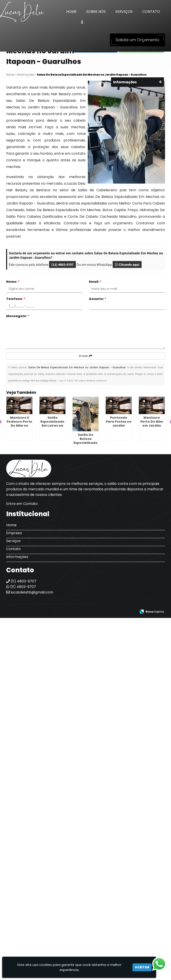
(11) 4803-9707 (62, 264)
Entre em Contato (22, 504)
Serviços (124, 12)
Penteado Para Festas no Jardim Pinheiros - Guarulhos (119, 426)
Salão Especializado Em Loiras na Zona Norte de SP (53, 426)
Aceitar (142, 967)
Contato (151, 12)
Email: (95, 282)
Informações (17, 557)
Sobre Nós (96, 12)
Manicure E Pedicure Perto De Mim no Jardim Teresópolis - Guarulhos (19, 428)
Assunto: (98, 299)
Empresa (14, 533)
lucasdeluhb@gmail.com (30, 592)
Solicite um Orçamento (137, 40)
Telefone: (16, 299)
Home (71, 12)
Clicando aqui (127, 264)
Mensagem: (18, 316)
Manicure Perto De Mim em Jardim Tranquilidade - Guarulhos (152, 426)
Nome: (13, 282)
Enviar (85, 356)
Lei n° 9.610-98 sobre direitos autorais (83, 381)
